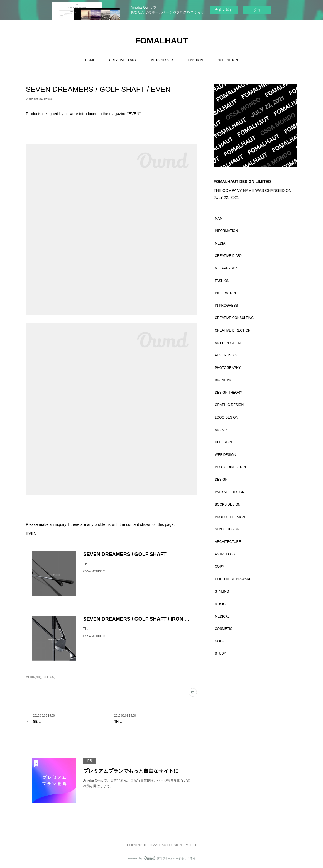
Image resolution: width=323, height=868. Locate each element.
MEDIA (220, 243)
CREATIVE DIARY (123, 60)
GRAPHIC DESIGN (229, 405)
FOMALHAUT (161, 41)
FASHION (196, 60)
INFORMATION (226, 231)
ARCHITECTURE (228, 542)
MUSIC (220, 604)
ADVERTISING (226, 355)
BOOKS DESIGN (227, 504)
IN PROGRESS (226, 306)
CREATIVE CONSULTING (234, 318)
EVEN (31, 533)
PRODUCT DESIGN (230, 517)
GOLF (219, 641)
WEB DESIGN (225, 455)
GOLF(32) (49, 677)
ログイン (257, 10)
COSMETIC (223, 629)
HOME (90, 60)
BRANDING (223, 380)
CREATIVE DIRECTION (233, 330)
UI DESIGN (223, 442)
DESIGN (221, 480)
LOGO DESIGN (226, 417)
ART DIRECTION (228, 343)
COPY (219, 567)
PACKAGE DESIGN (229, 492)
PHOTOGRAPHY (228, 368)
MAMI (219, 219)
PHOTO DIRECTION (230, 467)
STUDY (220, 654)
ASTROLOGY (225, 554)
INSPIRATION (227, 60)
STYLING (222, 591)
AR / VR (221, 430)
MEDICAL (222, 616)
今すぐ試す (224, 10)
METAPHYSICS (162, 60)
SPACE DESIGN (227, 529)
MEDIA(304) (34, 677)
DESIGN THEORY (228, 393)
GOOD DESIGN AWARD (233, 579)
